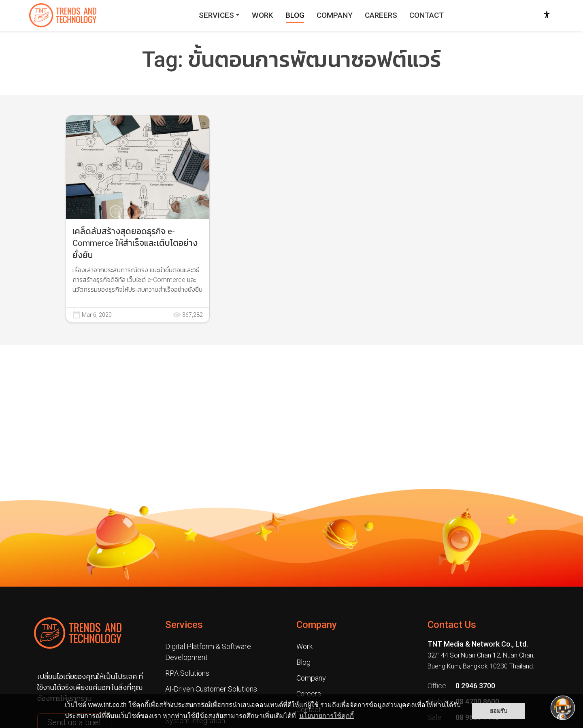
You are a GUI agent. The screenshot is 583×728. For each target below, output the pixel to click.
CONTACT (427, 15)
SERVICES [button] (216, 15)
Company (317, 625)
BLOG (295, 15)
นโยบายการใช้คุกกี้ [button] (327, 716)
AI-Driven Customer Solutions (211, 689)
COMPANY (335, 15)
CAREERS (381, 15)
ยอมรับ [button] (499, 711)
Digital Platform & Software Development (208, 652)
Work (304, 646)
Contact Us (452, 625)
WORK (263, 15)
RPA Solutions (187, 673)
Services (184, 625)
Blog (303, 662)
